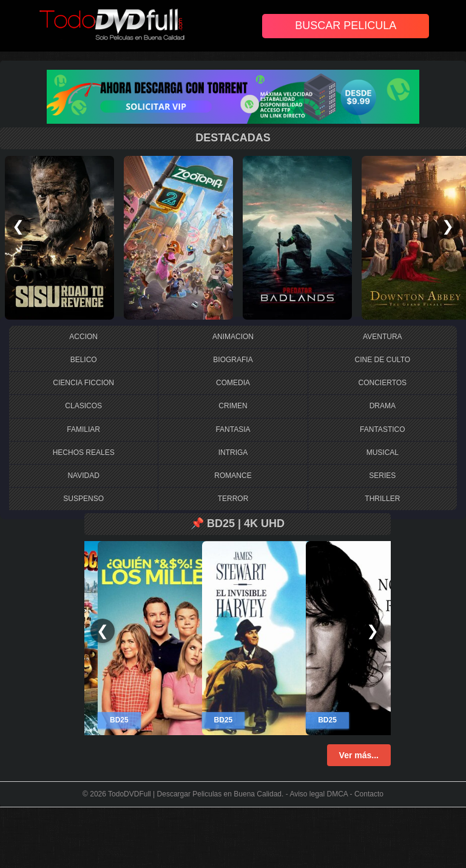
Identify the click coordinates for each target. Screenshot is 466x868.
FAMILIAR (83, 429)
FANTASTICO (382, 429)
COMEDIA (233, 383)
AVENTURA (382, 337)
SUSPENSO (83, 499)
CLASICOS (83, 406)
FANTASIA (233, 429)
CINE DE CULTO (383, 360)
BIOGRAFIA (233, 360)
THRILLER (382, 499)
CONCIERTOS (383, 383)
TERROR (233, 499)
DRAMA (383, 406)
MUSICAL (383, 453)
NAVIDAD (83, 476)
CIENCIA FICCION (83, 383)
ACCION (83, 337)
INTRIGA (233, 453)
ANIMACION (233, 337)
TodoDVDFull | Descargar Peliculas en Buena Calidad (195, 794)
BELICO (84, 360)
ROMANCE (233, 476)
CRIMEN (233, 406)
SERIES (382, 476)
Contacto (369, 794)
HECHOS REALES (84, 453)
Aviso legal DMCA (319, 794)
